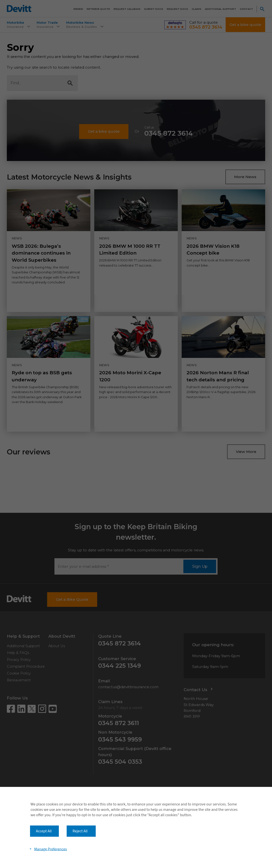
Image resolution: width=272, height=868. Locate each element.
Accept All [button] (44, 831)
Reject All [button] (80, 831)
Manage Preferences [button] (51, 849)
